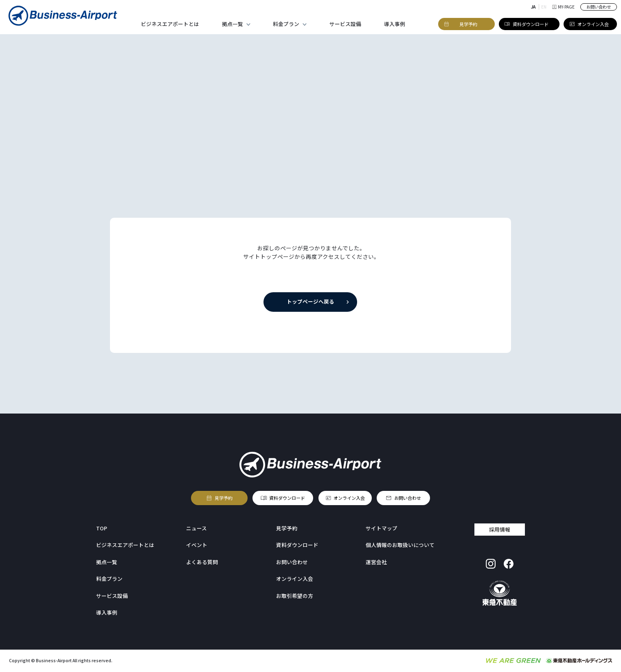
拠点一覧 (233, 24)
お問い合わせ (599, 7)
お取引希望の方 (295, 596)
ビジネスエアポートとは (170, 24)
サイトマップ (382, 528)
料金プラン (286, 24)
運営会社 (376, 562)
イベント (197, 545)
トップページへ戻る (310, 301)
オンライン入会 (349, 498)
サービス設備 (345, 24)
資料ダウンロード (287, 498)
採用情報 (500, 529)
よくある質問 (202, 562)
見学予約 (224, 498)
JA (533, 7)
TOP (102, 528)
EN (544, 7)
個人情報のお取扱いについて (400, 545)
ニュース (196, 528)
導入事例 (395, 24)
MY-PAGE (563, 7)
